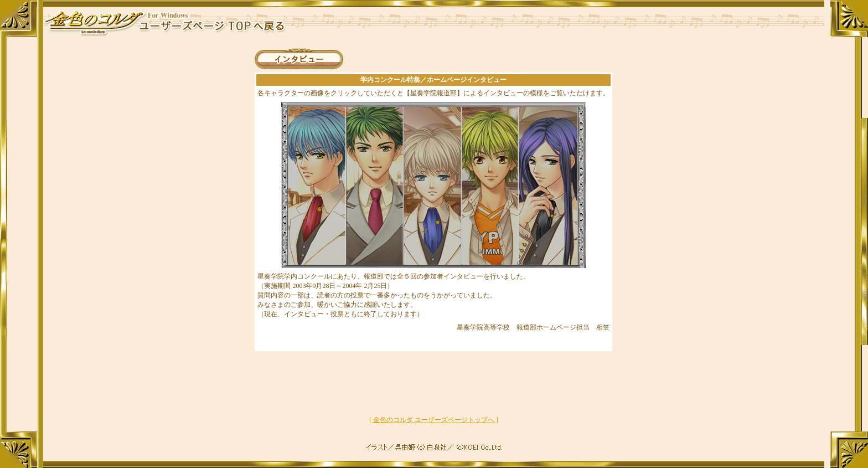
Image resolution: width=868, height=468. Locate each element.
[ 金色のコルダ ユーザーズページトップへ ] (434, 420)
